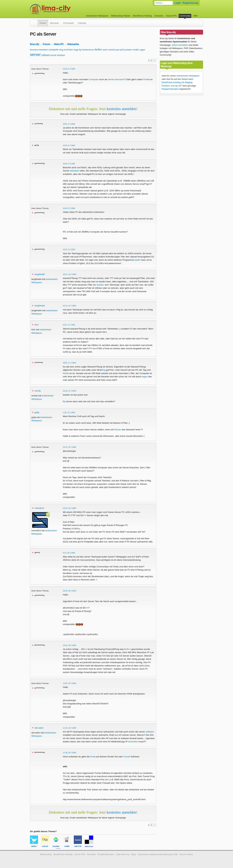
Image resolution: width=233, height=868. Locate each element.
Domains (159, 16)
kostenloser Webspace (97, 16)
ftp (80, 50)
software (46, 55)
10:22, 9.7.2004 (69, 124)
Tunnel (127, 757)
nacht (105, 50)
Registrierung (190, 3)
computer (54, 50)
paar (117, 50)
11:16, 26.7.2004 (70, 728)
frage (76, 50)
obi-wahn (39, 728)
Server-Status (186, 854)
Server (111, 79)
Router (118, 430)
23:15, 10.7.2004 (70, 306)
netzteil (111, 50)
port (122, 50)
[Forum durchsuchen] (164, 3)
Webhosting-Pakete (121, 16)
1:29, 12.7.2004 (69, 413)
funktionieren (88, 50)
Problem (147, 79)
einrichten (68, 50)
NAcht (66, 373)
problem (129, 50)
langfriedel (40, 274)
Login (178, 3)
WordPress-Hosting (142, 16)
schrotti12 (39, 508)
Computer (94, 79)
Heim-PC (59, 44)
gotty (37, 412)
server (35, 55)
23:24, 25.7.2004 (70, 508)
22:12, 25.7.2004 (70, 447)
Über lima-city (123, 854)
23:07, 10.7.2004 (70, 274)
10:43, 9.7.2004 (69, 208)
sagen (142, 50)
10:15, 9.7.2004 (69, 69)
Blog (133, 854)
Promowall (68, 23)
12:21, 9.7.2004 (69, 249)
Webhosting (46, 854)
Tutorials (82, 23)
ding (61, 50)
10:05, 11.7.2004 (70, 363)
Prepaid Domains (170, 89)
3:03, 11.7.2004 (69, 325)
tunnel (53, 55)
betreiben (44, 50)
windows (61, 55)
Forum (43, 23)
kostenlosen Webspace (188, 76)
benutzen (34, 50)
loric (37, 325)
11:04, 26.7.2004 (70, 683)
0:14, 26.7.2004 (69, 553)
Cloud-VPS (171, 16)
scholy (38, 391)
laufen (98, 50)
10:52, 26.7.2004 (70, 645)
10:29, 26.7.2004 (70, 591)
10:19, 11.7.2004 (70, 391)
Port (92, 757)
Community (185, 16)
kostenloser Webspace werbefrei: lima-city (62, 9)
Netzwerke (73, 44)
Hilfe (195, 16)
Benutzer (55, 23)
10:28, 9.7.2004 (69, 145)
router (136, 50)
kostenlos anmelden (121, 109)
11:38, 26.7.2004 (70, 753)
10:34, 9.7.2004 (69, 164)
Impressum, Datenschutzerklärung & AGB (158, 854)
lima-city (35, 44)
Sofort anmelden (180, 45)
